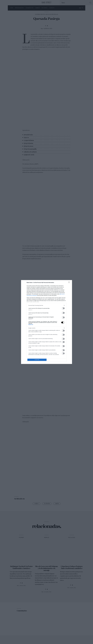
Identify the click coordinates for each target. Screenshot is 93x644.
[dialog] (47, 322)
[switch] (63, 308)
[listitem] (47, 305)
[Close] (69, 283)
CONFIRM (37, 360)
